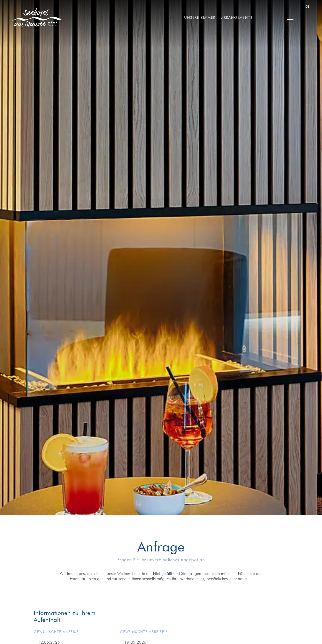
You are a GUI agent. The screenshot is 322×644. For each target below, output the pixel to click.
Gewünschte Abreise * (144, 632)
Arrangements (237, 17)
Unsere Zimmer (200, 17)
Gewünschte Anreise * (58, 632)
